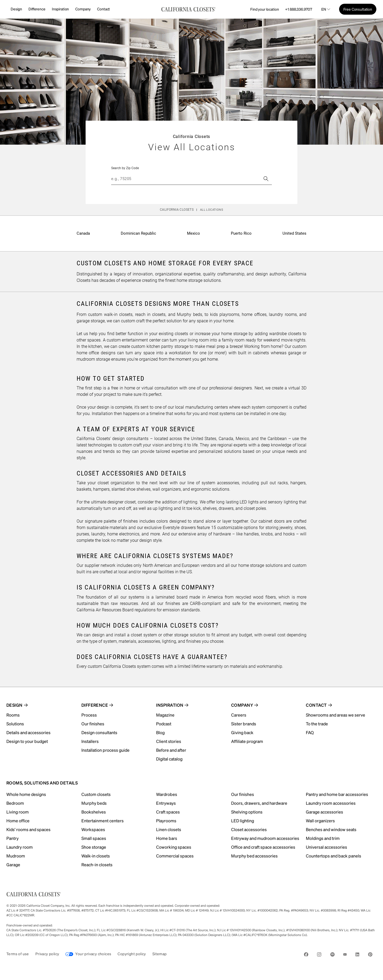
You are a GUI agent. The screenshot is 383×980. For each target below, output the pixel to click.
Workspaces (93, 829)
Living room (18, 812)
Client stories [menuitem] (169, 741)
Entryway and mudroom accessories (265, 838)
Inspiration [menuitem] (170, 705)
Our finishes (243, 794)
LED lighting (243, 821)
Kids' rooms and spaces (28, 829)
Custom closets (96, 794)
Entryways (166, 803)
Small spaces (94, 838)
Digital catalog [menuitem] (169, 759)
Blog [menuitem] (160, 732)
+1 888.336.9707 (298, 9)
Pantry (13, 838)
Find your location (265, 9)
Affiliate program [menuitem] (247, 741)
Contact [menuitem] (316, 705)
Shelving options (247, 812)
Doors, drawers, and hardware (259, 803)
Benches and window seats (331, 829)
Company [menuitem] (242, 705)
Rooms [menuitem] (13, 715)
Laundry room (20, 847)
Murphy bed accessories (254, 856)
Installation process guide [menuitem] (105, 750)
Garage (13, 865)
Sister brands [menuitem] (244, 724)
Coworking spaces (174, 847)
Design (16, 9)
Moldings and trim (323, 838)
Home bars (167, 838)
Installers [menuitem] (90, 741)
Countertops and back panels (334, 856)
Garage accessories (324, 812)
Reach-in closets (97, 865)
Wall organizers (320, 821)
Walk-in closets (96, 856)
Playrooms (166, 821)
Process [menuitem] (89, 715)
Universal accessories (326, 847)
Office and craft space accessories (263, 847)
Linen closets (169, 829)
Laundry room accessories (331, 803)
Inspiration (60, 9)
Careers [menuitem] (239, 715)
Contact (103, 9)
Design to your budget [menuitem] (27, 741)
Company (83, 9)
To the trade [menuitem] (317, 724)
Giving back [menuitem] (242, 732)
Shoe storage (94, 847)
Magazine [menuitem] (165, 715)
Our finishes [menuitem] (93, 724)
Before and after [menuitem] (171, 750)
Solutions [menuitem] (15, 724)
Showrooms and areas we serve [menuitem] (336, 715)
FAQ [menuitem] (310, 732)
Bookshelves (94, 812)
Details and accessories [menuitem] (28, 732)
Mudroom (16, 856)
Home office (18, 821)
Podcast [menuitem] (164, 724)
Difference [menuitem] (95, 705)
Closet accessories (249, 829)
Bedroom (15, 803)
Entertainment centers (103, 821)
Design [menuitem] (14, 705)
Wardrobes (167, 794)
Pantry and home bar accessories (337, 794)
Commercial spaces (175, 856)
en (324, 9)
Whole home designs (26, 794)
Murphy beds (94, 803)
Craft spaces (168, 812)
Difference (37, 9)
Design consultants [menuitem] (99, 732)
